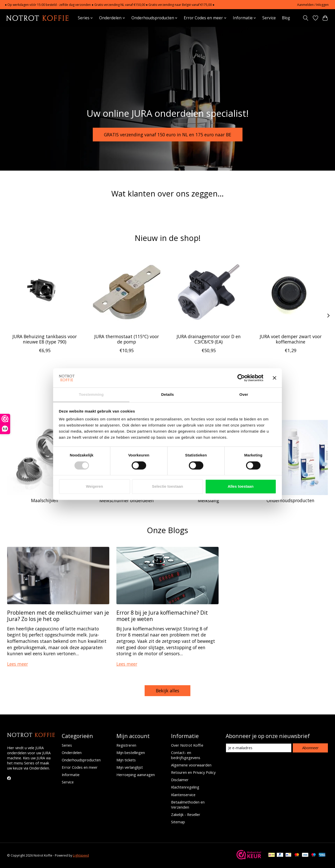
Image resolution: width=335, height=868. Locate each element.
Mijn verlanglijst (130, 767)
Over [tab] (244, 395)
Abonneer (310, 748)
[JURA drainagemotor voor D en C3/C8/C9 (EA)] (209, 292)
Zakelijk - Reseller (186, 814)
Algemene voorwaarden (191, 765)
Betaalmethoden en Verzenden (188, 805)
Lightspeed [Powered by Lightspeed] (81, 855)
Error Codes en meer (80, 767)
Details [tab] (167, 395)
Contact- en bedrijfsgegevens (186, 755)
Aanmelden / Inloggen (313, 5)
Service (269, 18)
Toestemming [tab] (91, 395)
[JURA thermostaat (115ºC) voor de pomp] (126, 292)
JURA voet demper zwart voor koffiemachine (290, 339)
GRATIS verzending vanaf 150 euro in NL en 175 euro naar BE (168, 134)
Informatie (71, 775)
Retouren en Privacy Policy (193, 772)
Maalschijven (45, 500)
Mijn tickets (126, 760)
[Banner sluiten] (275, 378)
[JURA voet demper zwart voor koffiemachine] (290, 292)
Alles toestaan (241, 487)
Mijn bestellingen (131, 752)
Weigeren (94, 487)
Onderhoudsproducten (291, 500)
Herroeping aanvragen (136, 775)
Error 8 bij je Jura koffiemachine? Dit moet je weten (162, 616)
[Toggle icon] (305, 18)
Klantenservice (183, 795)
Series (67, 745)
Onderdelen (72, 752)
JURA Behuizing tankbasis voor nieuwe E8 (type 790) (45, 339)
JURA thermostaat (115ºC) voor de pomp (127, 339)
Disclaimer (180, 780)
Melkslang (208, 500)
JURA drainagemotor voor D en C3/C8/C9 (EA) (208, 339)
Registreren (126, 745)
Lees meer (18, 664)
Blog (286, 18)
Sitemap (178, 822)
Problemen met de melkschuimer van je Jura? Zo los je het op (58, 616)
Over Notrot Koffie (187, 745)
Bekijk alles (167, 691)
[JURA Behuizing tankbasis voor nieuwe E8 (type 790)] (45, 292)
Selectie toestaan (168, 487)
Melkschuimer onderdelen (127, 500)
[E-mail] (259, 748)
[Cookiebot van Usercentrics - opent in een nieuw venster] (241, 378)
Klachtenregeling (185, 787)
